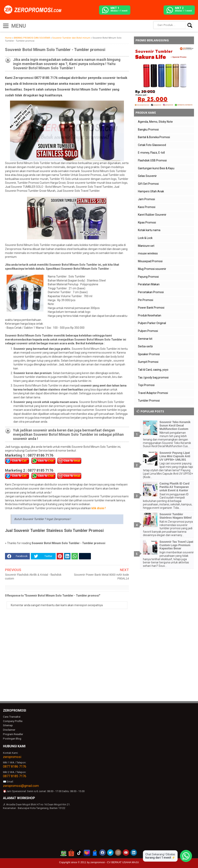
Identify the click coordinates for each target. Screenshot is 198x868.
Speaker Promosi (149, 354)
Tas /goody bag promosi (153, 377)
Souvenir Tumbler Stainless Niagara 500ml (176, 516)
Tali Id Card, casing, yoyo (153, 370)
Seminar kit (145, 339)
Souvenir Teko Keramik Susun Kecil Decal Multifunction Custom (175, 425)
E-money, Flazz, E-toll (151, 153)
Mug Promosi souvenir (152, 269)
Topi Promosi (146, 385)
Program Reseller (13, 734)
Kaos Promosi (147, 207)
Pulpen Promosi (148, 331)
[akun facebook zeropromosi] (103, 852)
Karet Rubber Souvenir (152, 215)
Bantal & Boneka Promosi (154, 137)
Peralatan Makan (149, 284)
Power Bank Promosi (151, 308)
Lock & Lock (145, 238)
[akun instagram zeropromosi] (118, 852)
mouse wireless (148, 253)
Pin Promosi (146, 300)
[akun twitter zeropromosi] (110, 852)
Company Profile (12, 721)
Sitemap (8, 725)
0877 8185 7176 (15, 776)
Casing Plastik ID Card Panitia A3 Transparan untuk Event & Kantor (174, 487)
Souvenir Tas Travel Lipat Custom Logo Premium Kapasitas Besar (176, 545)
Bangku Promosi (148, 130)
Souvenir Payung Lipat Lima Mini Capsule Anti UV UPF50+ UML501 (175, 456)
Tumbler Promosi (149, 401)
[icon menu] (6, 25)
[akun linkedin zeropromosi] (134, 852)
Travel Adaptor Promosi (153, 393)
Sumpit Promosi (148, 362)
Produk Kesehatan (150, 315)
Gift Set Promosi (148, 184)
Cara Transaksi (12, 717)
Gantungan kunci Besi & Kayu (156, 168)
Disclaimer (9, 730)
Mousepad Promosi (150, 261)
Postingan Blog (12, 738)
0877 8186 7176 (15, 766)
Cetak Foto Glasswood (152, 145)
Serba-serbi (145, 346)
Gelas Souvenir (147, 176)
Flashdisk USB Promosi (152, 160)
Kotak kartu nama (149, 230)
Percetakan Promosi (151, 292)
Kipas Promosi (147, 222)
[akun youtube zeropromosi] (126, 852)
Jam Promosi (146, 199)
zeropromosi (12, 757)
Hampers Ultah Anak (151, 191)
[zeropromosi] (34, 10)
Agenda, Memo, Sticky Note (155, 122)
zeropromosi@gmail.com (21, 785)
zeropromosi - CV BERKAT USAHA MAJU (115, 862)
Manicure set (146, 246)
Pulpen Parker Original (152, 323)
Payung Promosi (148, 277)
